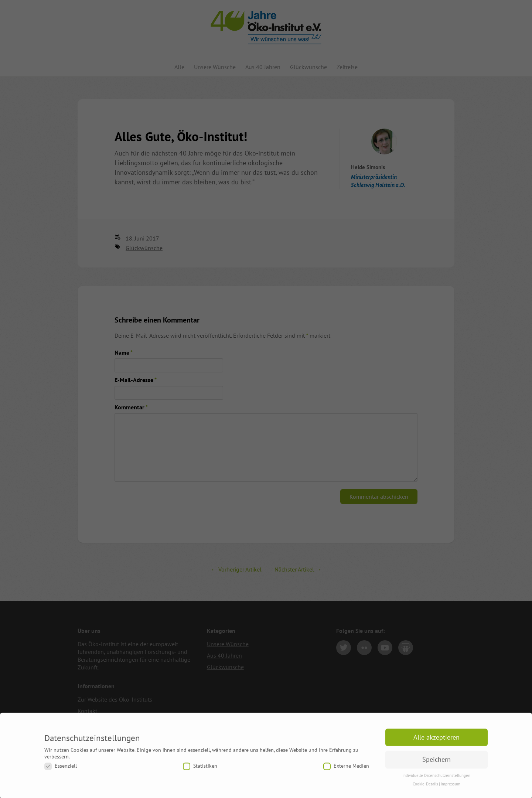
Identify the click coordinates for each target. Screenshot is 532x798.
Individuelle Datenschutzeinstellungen (436, 781)
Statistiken (200, 772)
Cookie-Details (425, 790)
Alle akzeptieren (436, 743)
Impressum (451, 790)
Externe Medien (346, 772)
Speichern (436, 766)
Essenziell (61, 772)
